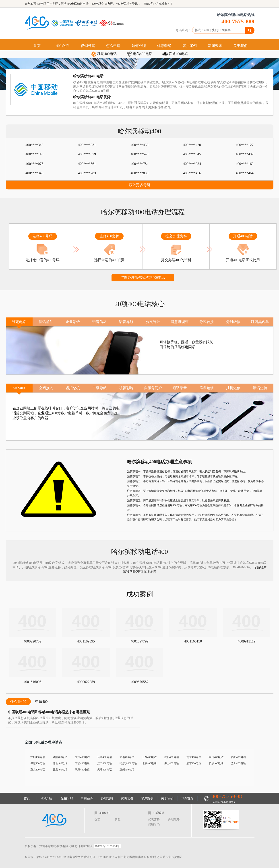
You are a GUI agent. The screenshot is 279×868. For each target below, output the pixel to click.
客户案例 (190, 46)
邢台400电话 (60, 763)
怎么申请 (113, 46)
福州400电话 (238, 757)
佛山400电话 (172, 763)
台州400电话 (105, 757)
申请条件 (87, 798)
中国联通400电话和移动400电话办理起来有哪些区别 (49, 712)
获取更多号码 (140, 185)
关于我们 (240, 46)
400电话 (121, 4)
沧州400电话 (238, 763)
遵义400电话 (38, 770)
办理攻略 (107, 798)
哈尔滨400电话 (128, 763)
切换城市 (161, 4)
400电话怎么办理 (102, 4)
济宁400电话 (194, 763)
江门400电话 (105, 763)
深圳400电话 (38, 757)
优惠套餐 (164, 46)
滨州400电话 (127, 770)
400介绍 (62, 46)
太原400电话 (82, 757)
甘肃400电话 (60, 770)
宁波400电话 (82, 763)
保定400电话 (38, 763)
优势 (97, 819)
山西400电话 (149, 757)
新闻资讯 (215, 46)
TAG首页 (187, 798)
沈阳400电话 (82, 770)
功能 (118, 819)
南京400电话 (194, 757)
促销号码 (88, 46)
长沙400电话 (216, 763)
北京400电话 (149, 763)
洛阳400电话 (60, 757)
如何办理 (139, 46)
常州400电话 (216, 757)
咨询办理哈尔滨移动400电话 (143, 277)
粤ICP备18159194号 (107, 846)
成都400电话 (172, 757)
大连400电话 (127, 757)
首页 (37, 46)
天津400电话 (105, 770)
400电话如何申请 (78, 4)
